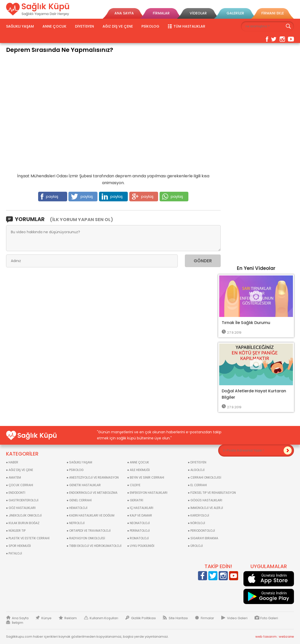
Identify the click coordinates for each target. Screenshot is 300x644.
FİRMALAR (161, 13)
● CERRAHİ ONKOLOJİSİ (205, 477)
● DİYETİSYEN (197, 462)
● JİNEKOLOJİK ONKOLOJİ (24, 515)
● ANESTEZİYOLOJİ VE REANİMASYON (93, 477)
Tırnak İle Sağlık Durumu (246, 323)
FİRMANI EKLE (273, 13)
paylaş (49, 197)
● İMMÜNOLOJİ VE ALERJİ (205, 508)
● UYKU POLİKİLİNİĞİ (141, 546)
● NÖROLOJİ (196, 523)
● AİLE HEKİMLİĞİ (139, 470)
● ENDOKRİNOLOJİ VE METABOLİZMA (92, 493)
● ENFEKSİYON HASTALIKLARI (147, 493)
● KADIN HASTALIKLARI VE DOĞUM (91, 515)
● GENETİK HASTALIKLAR (84, 485)
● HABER (12, 462)
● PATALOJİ (14, 553)
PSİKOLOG (150, 26)
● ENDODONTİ (16, 493)
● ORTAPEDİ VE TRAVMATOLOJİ (89, 531)
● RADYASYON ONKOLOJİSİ (86, 538)
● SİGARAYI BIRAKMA (203, 538)
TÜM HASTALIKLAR (189, 26)
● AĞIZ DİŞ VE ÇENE (20, 470)
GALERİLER (235, 13)
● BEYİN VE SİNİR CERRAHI (146, 477)
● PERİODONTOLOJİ (201, 531)
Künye (46, 618)
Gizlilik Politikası (143, 618)
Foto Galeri (269, 618)
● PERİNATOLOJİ (139, 531)
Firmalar (207, 618)
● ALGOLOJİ (196, 470)
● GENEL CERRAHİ (79, 500)
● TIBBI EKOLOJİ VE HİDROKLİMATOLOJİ (94, 546)
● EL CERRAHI (197, 485)
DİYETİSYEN (84, 26)
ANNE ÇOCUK (54, 26)
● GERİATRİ (135, 500)
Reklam (71, 618)
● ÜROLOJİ (195, 546)
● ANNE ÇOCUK (138, 462)
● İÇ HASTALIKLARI (140, 508)
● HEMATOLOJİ (77, 508)
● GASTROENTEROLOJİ (22, 500)
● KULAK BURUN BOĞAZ (23, 523)
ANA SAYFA (124, 13)
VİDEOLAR (198, 13)
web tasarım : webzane (275, 637)
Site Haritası (178, 618)
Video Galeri (237, 618)
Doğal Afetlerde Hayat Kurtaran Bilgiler (254, 394)
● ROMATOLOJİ (138, 538)
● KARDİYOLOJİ (198, 515)
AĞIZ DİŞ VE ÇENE (118, 26)
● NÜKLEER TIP (16, 531)
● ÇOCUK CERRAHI (20, 485)
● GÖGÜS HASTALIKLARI (205, 500)
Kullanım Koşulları (104, 618)
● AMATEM (14, 477)
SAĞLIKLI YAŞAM (20, 26)
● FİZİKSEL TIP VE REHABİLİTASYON (212, 493)
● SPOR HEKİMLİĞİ (18, 546)
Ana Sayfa (20, 618)
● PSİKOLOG (75, 470)
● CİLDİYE (134, 485)
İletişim (18, 623)
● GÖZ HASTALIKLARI (21, 508)
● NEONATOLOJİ (139, 523)
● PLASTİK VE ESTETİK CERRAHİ (28, 538)
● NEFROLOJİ (76, 523)
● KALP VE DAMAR (140, 515)
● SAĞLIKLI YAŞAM (79, 462)
